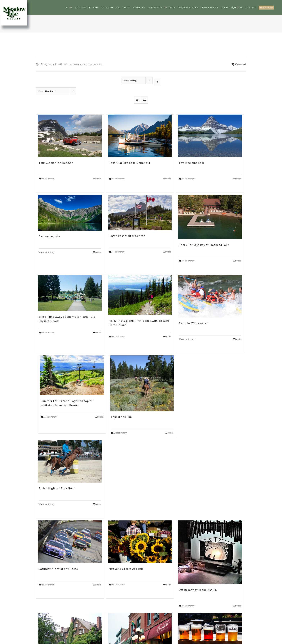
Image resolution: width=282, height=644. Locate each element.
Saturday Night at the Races (58, 569)
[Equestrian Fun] (142, 383)
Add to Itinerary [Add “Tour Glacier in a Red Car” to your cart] (48, 179)
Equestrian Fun (121, 417)
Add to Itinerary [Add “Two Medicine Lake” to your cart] (188, 179)
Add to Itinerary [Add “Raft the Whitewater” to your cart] (188, 339)
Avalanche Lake (49, 236)
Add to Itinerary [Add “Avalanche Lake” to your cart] (48, 252)
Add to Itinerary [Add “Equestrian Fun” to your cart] (120, 433)
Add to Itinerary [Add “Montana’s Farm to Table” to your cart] (118, 584)
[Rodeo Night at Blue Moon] (70, 461)
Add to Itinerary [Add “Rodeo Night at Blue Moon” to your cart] (48, 504)
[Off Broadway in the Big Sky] (210, 552)
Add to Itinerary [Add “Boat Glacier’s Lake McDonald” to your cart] (118, 179)
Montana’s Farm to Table (126, 569)
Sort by (130, 81)
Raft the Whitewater (193, 323)
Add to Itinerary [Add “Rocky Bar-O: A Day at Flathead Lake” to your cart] (188, 261)
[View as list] (145, 100)
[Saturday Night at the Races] (70, 542)
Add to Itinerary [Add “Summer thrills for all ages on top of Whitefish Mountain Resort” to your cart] (50, 417)
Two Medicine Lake (192, 163)
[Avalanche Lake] (70, 213)
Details (98, 179)
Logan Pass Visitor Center (127, 236)
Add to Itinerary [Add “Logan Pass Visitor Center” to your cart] (118, 252)
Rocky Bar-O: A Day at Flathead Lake (204, 245)
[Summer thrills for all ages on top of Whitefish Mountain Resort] (72, 375)
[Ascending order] (157, 81)
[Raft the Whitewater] (210, 296)
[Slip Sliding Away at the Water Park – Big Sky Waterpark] (70, 293)
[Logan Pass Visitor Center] (140, 212)
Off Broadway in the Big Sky (198, 590)
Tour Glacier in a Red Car (56, 163)
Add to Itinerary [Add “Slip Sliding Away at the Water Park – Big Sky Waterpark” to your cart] (48, 333)
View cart (241, 64)
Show (47, 91)
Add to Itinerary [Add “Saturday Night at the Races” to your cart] (48, 585)
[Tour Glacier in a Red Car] (70, 136)
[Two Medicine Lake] (210, 136)
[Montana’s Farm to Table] (140, 542)
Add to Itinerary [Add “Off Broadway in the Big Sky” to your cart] (188, 606)
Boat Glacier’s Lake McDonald (129, 163)
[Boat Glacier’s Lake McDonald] (140, 136)
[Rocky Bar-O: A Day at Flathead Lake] (210, 217)
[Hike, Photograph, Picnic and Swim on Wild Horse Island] (140, 295)
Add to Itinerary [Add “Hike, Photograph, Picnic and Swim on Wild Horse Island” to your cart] (118, 336)
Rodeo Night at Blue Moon (57, 488)
